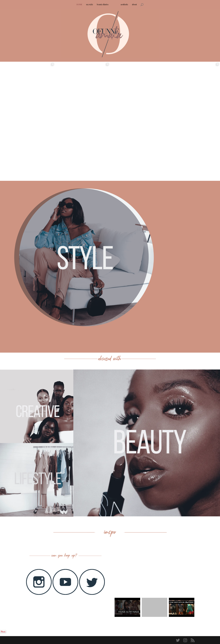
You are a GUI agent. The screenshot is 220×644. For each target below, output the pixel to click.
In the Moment (181, 217)
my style (91, 4)
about (133, 4)
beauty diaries (104, 4)
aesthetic (123, 4)
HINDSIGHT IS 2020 (183, 295)
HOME (80, 4)
